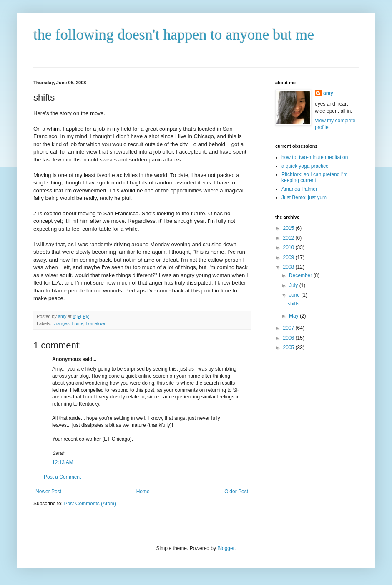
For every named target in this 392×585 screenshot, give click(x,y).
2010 (289, 247)
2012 (289, 238)
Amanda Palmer (299, 189)
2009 (289, 257)
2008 (289, 267)
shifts (294, 304)
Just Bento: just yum (304, 197)
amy (328, 93)
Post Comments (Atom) (90, 504)
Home (143, 492)
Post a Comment (62, 477)
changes (61, 323)
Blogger (226, 548)
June (295, 295)
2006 (289, 338)
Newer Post (48, 492)
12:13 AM (63, 462)
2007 (289, 328)
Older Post (236, 492)
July (294, 285)
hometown (96, 323)
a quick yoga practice (305, 166)
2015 (289, 228)
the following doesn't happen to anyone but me (174, 35)
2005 (289, 348)
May (294, 316)
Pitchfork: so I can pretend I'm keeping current (314, 177)
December (301, 275)
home (78, 323)
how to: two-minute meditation (315, 157)
